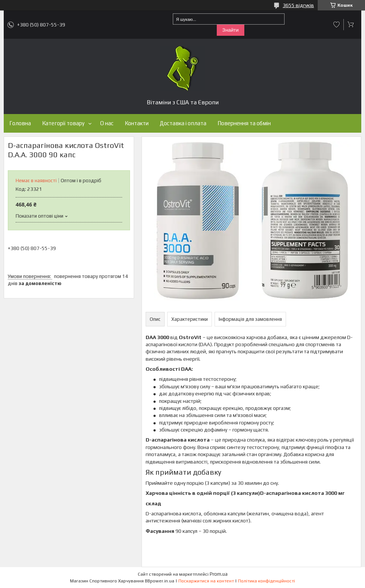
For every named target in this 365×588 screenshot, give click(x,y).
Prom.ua (219, 574)
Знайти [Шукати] (231, 30)
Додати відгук (337, 25)
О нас (107, 123)
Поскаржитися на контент (206, 581)
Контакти (137, 123)
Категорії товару (63, 123)
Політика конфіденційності (266, 581)
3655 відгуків (298, 5)
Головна (20, 123)
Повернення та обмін (244, 123)
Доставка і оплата (183, 123)
